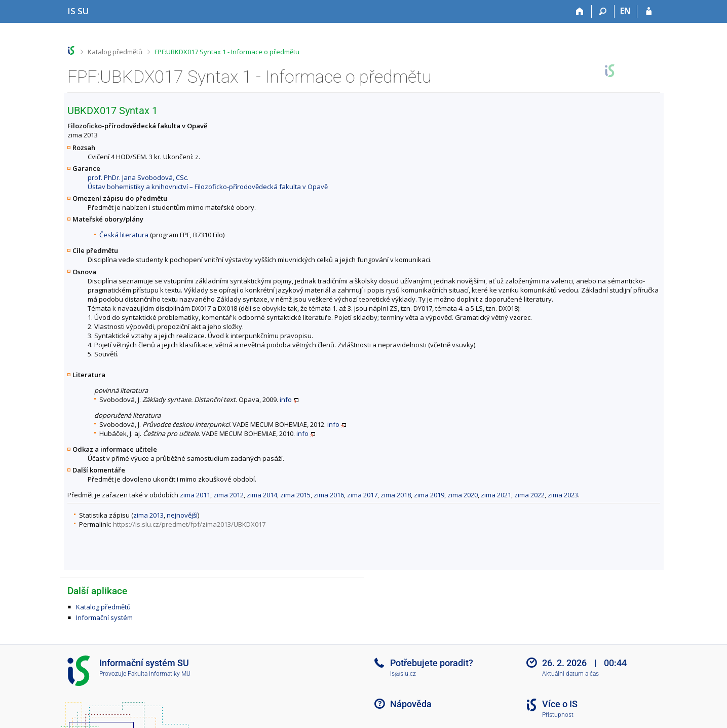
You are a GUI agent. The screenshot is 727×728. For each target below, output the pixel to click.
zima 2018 (396, 495)
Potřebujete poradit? (432, 663)
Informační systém (104, 617)
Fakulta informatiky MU (159, 674)
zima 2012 (228, 495)
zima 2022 (529, 495)
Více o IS (560, 704)
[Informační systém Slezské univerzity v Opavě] (78, 11)
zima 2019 (429, 495)
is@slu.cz (403, 674)
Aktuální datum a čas (570, 674)
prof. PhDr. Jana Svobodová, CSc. (138, 177)
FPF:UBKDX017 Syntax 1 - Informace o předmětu (227, 52)
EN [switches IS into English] (625, 11)
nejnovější (182, 515)
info (286, 399)
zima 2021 (496, 495)
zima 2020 (463, 495)
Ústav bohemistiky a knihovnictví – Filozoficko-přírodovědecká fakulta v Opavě (208, 187)
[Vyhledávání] (603, 12)
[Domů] (580, 12)
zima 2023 (563, 495)
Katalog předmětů (115, 52)
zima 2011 (195, 495)
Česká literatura (124, 235)
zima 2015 (295, 495)
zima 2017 (362, 495)
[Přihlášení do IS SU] (649, 12)
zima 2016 (329, 495)
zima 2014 (262, 495)
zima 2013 (148, 515)
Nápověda (411, 704)
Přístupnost (558, 715)
